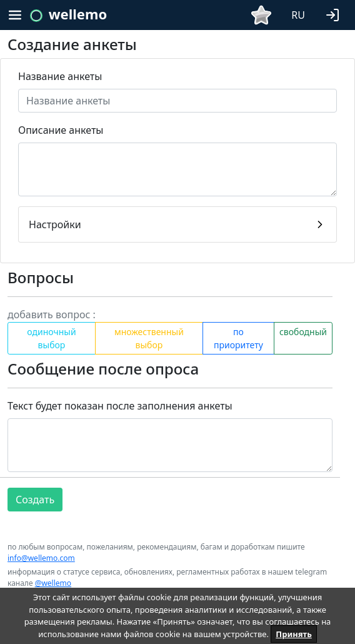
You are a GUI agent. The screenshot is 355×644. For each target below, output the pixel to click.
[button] (335, 14)
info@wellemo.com (41, 558)
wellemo (78, 14)
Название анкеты (60, 76)
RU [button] (298, 15)
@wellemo (53, 583)
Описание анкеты (61, 130)
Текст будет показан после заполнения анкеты (120, 406)
